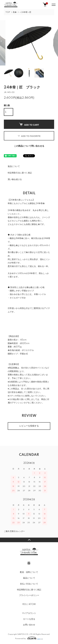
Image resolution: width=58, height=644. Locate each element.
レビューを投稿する (29, 426)
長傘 (15, 12)
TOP (8, 12)
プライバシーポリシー (29, 595)
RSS (25, 604)
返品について (14, 166)
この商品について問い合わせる (29, 146)
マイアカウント (29, 613)
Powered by (29, 638)
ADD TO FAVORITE (29, 136)
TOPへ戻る (29, 540)
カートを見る (29, 619)
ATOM (32, 604)
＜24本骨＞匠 (25, 12)
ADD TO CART (29, 124)
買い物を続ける (15, 179)
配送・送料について (29, 572)
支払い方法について (29, 584)
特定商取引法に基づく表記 (20, 173)
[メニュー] (53, 5)
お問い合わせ (29, 625)
